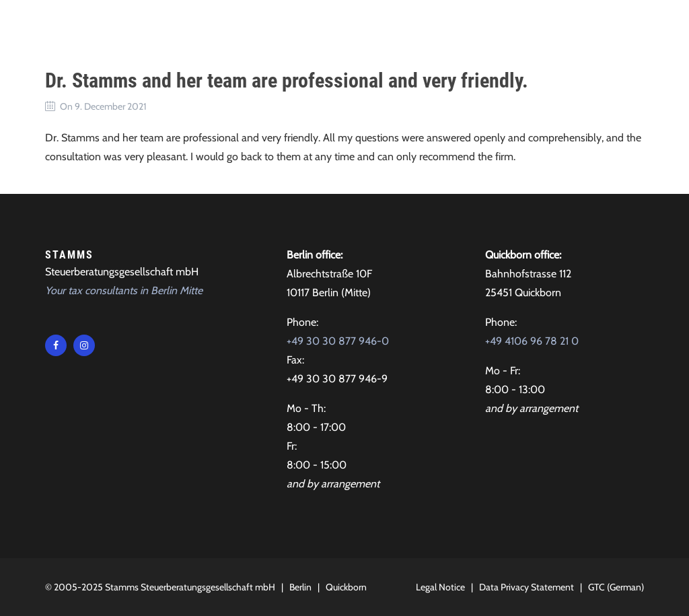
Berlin (300, 587)
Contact (472, 27)
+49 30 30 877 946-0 (338, 341)
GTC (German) (616, 587)
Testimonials (394, 27)
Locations (542, 27)
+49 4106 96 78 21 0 (532, 341)
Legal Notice (440, 587)
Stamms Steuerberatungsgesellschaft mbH (190, 587)
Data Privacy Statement (527, 587)
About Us (314, 27)
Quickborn (346, 587)
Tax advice (241, 27)
